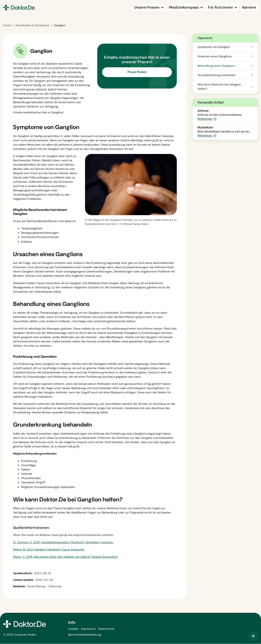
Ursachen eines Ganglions (215, 56)
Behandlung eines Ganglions (216, 66)
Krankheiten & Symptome (32, 26)
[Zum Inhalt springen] (253, 636)
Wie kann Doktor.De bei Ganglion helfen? (219, 87)
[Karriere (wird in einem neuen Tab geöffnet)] (249, 8)
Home (7, 26)
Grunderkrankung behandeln (217, 75)
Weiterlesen (207, 120)
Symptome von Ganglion (214, 47)
